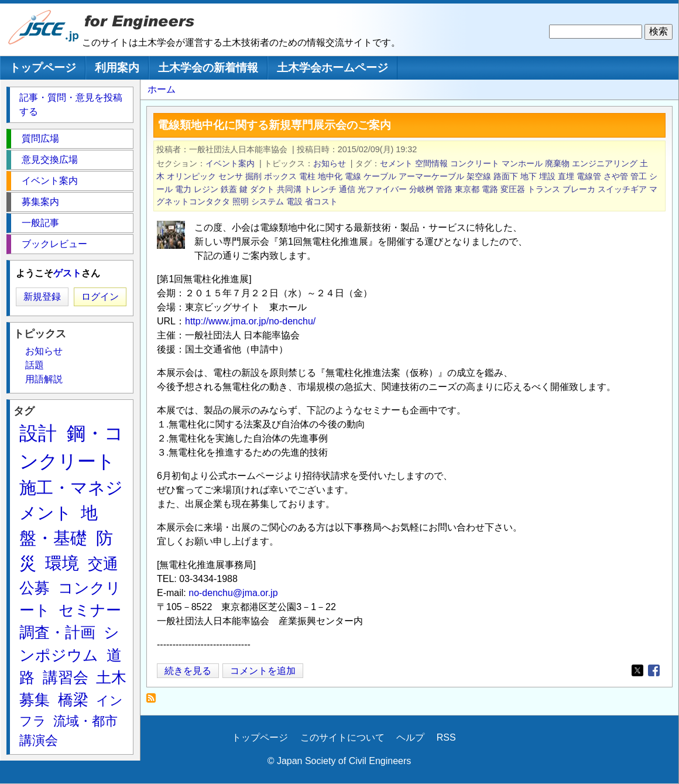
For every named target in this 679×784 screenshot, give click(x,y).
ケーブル (380, 176)
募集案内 (40, 202)
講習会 (66, 677)
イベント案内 (230, 163)
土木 (111, 677)
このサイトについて (342, 737)
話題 (35, 365)
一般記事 (40, 223)
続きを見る (188, 671)
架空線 (479, 176)
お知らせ (330, 163)
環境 (62, 563)
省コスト (321, 201)
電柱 (307, 176)
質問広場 (40, 138)
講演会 (39, 740)
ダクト (262, 189)
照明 (241, 201)
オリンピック (191, 176)
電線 (353, 176)
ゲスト (67, 273)
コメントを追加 (263, 671)
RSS (446, 737)
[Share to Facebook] (654, 670)
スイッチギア (622, 189)
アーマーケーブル (431, 176)
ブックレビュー (54, 244)
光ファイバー (382, 189)
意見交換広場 (50, 160)
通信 (347, 189)
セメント (396, 163)
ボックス (280, 176)
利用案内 (117, 68)
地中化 (330, 176)
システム (268, 201)
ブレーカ (579, 189)
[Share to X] (637, 670)
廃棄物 (557, 163)
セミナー (90, 610)
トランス (544, 189)
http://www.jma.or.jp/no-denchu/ (250, 321)
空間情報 (431, 163)
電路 (490, 189)
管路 (444, 189)
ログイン (100, 297)
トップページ (43, 68)
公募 (35, 588)
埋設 (547, 176)
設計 (38, 433)
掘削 (253, 176)
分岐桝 (421, 189)
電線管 (589, 176)
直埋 (566, 176)
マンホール (522, 163)
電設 (294, 201)
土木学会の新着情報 (208, 68)
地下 (529, 176)
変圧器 (513, 189)
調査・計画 (57, 632)
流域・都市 (85, 721)
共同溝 (289, 189)
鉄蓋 (229, 189)
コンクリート (475, 163)
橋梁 (73, 700)
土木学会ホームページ (332, 68)
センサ (231, 176)
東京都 (467, 189)
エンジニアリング (605, 163)
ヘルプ (410, 737)
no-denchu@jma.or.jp (233, 593)
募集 (35, 700)
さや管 (616, 176)
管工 (639, 176)
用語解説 (44, 379)
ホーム (162, 89)
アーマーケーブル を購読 (154, 701)
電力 (183, 189)
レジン (206, 189)
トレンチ (320, 189)
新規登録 (42, 297)
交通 (103, 564)
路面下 (506, 176)
